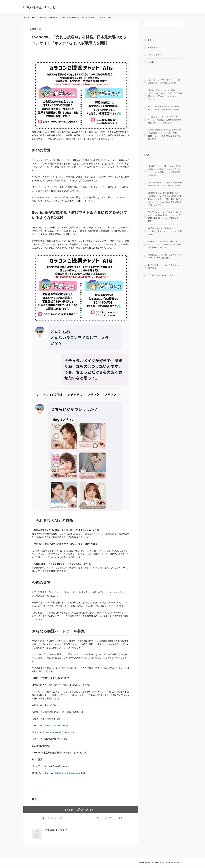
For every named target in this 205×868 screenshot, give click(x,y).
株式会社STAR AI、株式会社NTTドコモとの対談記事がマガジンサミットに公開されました (165, 231)
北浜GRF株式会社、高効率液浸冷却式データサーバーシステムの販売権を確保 (165, 184)
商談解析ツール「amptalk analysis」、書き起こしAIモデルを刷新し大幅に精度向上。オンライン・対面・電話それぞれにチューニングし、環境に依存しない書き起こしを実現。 (165, 199)
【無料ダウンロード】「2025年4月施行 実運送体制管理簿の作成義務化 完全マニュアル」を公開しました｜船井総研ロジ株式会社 (165, 171)
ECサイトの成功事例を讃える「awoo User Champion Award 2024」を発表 (164, 108)
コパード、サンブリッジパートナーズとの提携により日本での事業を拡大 (165, 81)
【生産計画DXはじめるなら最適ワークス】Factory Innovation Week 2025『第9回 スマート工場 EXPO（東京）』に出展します (165, 95)
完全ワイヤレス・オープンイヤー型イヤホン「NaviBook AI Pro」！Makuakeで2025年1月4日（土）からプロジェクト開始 (165, 217)
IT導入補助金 (154, 47)
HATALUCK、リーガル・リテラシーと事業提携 (164, 266)
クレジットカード (156, 55)
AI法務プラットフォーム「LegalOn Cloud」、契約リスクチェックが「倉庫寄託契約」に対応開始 (165, 244)
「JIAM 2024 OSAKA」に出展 (161, 275)
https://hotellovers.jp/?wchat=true (59, 732)
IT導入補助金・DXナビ (40, 7)
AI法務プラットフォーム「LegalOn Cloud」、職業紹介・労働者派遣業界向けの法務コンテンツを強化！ (165, 120)
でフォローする (52, 818)
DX (36, 799)
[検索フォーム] (160, 23)
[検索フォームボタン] (179, 23)
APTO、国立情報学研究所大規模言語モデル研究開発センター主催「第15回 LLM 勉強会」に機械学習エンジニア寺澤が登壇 (165, 134)
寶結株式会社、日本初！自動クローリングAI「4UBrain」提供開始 (165, 256)
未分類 (151, 62)
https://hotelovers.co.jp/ (58, 726)
